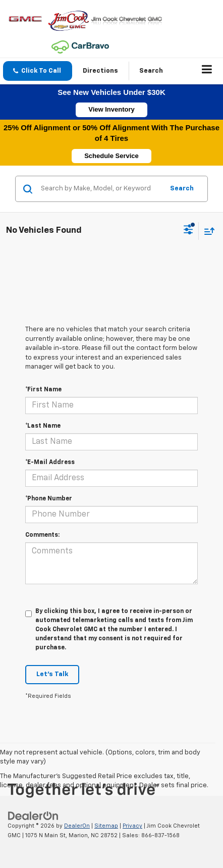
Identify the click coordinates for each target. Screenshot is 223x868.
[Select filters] (188, 231)
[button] (38, 71)
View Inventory (111, 109)
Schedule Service (111, 156)
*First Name (43, 390)
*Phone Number (49, 499)
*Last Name (43, 426)
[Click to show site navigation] (207, 71)
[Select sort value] (207, 231)
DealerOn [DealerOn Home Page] (77, 826)
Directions (100, 71)
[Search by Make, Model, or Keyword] (101, 189)
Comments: (42, 535)
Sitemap (106, 826)
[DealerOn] (33, 816)
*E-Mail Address (50, 463)
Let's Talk (52, 674)
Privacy (132, 826)
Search (182, 189)
